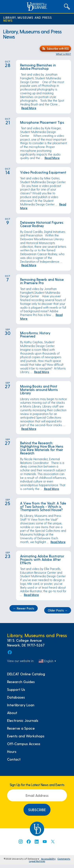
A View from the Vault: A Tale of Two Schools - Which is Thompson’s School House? (43, 506)
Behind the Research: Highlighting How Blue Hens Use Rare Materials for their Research (42, 448)
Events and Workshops (26, 736)
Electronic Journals (23, 720)
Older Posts (58, 610)
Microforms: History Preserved (35, 335)
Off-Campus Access (24, 744)
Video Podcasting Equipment (43, 172)
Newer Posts (24, 608)
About (12, 713)
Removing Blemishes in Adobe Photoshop (38, 67)
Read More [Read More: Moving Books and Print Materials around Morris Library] (29, 429)
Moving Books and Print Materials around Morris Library (39, 390)
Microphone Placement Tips (43, 122)
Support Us (16, 689)
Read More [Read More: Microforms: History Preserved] (42, 372)
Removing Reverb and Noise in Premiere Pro (42, 281)
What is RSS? (63, 54)
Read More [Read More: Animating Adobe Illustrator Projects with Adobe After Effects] (31, 595)
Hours (12, 751)
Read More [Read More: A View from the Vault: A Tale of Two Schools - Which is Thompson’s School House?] (58, 542)
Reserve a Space (21, 728)
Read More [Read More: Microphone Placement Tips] (52, 158)
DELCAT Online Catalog (26, 674)
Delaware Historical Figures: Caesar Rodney (42, 224)
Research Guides (21, 682)
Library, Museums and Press (28, 17)
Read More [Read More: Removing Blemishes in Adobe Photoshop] (29, 108)
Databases (16, 697)
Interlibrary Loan (21, 705)
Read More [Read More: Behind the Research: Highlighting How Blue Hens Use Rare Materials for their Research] (52, 489)
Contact (14, 759)
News (8, 20)
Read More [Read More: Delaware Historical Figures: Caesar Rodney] (29, 265)
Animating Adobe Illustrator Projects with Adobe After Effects (42, 559)
